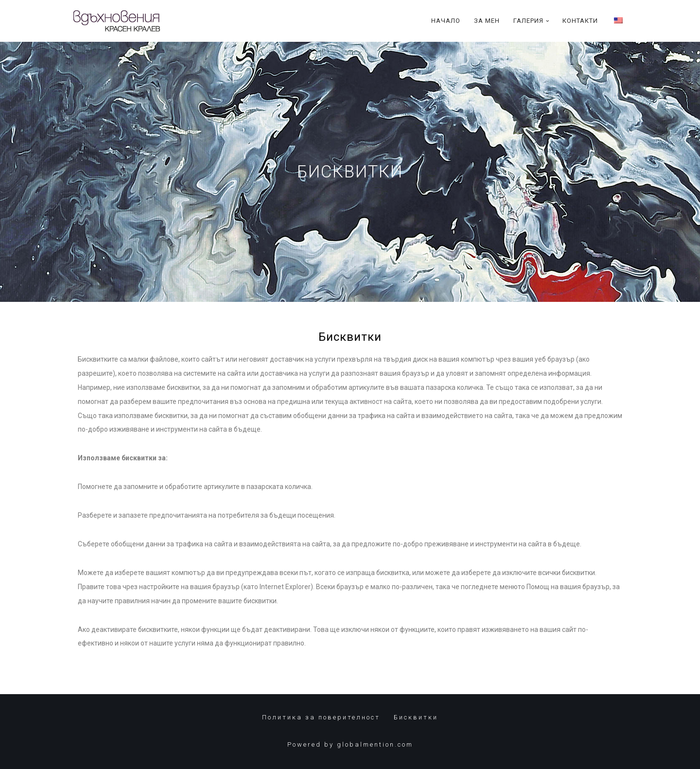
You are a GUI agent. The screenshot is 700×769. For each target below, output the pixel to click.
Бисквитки (416, 717)
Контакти (580, 21)
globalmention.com (375, 744)
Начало (446, 21)
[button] (548, 21)
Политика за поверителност (321, 717)
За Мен (487, 21)
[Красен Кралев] (117, 21)
